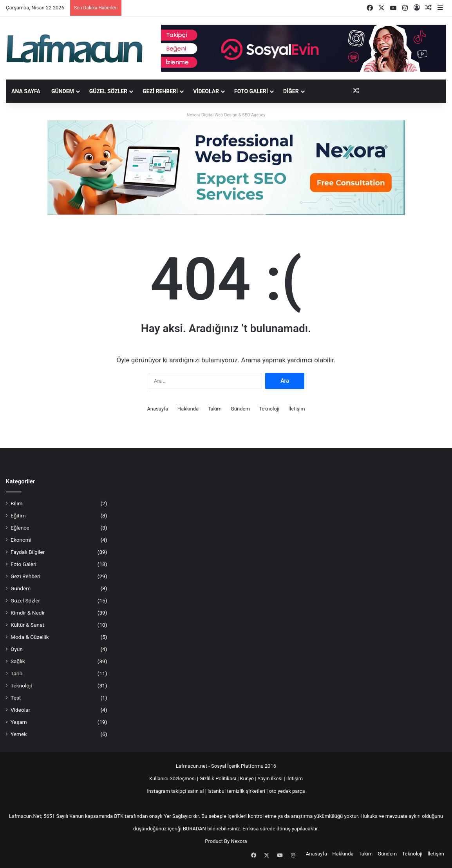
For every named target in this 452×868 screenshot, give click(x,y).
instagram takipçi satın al (176, 791)
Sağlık (18, 661)
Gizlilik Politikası (218, 778)
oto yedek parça (287, 791)
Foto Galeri (251, 91)
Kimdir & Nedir (28, 613)
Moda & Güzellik (30, 637)
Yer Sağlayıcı (178, 816)
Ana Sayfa (26, 91)
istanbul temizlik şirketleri (236, 791)
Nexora (239, 841)
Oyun (17, 649)
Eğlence (20, 528)
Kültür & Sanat (27, 625)
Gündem (63, 91)
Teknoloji (269, 409)
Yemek (19, 734)
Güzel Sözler (108, 91)
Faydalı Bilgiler (28, 552)
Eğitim (18, 515)
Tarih (16, 673)
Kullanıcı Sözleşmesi (173, 778)
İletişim (297, 409)
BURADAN (194, 829)
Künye (247, 778)
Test (16, 698)
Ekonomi (21, 540)
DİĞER (291, 91)
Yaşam (19, 722)
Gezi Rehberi (160, 91)
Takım (214, 409)
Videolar (206, 91)
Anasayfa (157, 409)
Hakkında (188, 409)
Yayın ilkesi (270, 778)
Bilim (16, 503)
